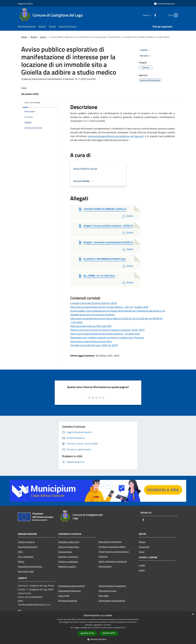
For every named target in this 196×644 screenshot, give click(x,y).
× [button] (193, 614)
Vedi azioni (146, 56)
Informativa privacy (108, 591)
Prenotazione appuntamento (71, 586)
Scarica (127, 216)
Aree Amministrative (28, 547)
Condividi (145, 50)
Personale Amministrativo (30, 566)
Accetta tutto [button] (88, 633)
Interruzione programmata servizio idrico (91, 341)
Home (24, 37)
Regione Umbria (25, 4)
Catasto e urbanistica (68, 562)
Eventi (142, 570)
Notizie (142, 542)
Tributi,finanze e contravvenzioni (114, 552)
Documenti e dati (26, 571)
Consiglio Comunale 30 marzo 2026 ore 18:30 (94, 345)
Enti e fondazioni (26, 557)
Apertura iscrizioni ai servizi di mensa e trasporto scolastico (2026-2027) (107, 330)
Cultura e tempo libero (69, 547)
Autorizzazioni (105, 566)
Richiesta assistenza (68, 601)
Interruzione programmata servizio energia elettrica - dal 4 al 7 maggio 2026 (109, 307)
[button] (98, 639)
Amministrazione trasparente (112, 586)
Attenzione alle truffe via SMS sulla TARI (91, 326)
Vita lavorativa (65, 552)
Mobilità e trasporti (67, 566)
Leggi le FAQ (64, 596)
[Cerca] (175, 15)
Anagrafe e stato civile (69, 542)
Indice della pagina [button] (32, 103)
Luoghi (142, 565)
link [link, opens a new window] (124, 628)
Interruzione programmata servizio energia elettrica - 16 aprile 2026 (105, 334)
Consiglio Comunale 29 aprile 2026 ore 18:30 (93, 303)
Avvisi (43, 37)
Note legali (104, 596)
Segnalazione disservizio (69, 591)
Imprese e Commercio (68, 557)
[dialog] (98, 628)
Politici (21, 562)
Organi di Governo (26, 542)
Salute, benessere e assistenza (113, 561)
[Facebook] (151, 15)
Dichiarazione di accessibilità (112, 601)
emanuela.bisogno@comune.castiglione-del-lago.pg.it (116, 136)
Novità (34, 37)
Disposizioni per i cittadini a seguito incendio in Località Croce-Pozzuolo (107, 338)
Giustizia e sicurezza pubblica (112, 547)
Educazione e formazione (110, 542)
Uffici (20, 552)
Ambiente (103, 556)
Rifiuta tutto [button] (109, 633)
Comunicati (144, 547)
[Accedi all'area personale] (164, 4)
